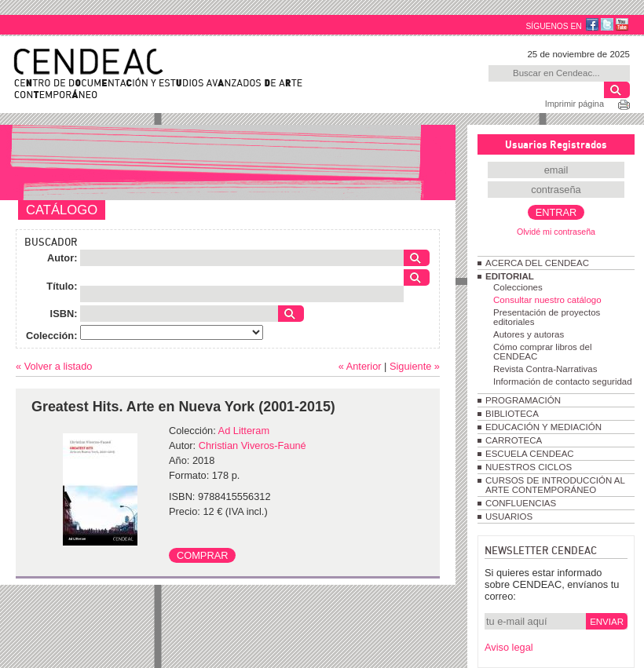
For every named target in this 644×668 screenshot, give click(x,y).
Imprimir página (574, 104)
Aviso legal (509, 647)
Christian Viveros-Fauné (252, 445)
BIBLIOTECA (512, 414)
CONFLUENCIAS (521, 503)
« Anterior (360, 366)
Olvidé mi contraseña (556, 232)
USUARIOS (509, 517)
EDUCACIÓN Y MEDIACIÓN (543, 427)
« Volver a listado (54, 366)
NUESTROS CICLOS (529, 467)
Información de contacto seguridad (563, 381)
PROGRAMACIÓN (523, 400)
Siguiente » (415, 366)
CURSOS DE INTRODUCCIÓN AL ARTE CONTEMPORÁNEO (555, 485)
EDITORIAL (510, 276)
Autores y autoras (529, 334)
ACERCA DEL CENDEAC (537, 263)
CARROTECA (514, 440)
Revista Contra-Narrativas (545, 369)
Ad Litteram (244, 431)
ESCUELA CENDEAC (530, 454)
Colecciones (518, 287)
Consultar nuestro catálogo (547, 300)
